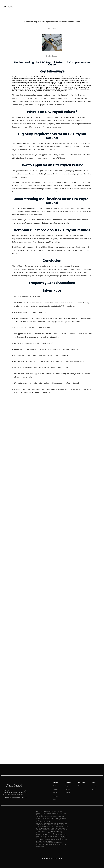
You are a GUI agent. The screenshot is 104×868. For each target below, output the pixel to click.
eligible (75, 174)
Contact (68, 793)
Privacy (94, 786)
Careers (68, 789)
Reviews (81, 786)
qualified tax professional (69, 276)
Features (56, 786)
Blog (67, 786)
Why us (56, 796)
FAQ (55, 799)
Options (56, 789)
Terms (93, 789)
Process (56, 793)
